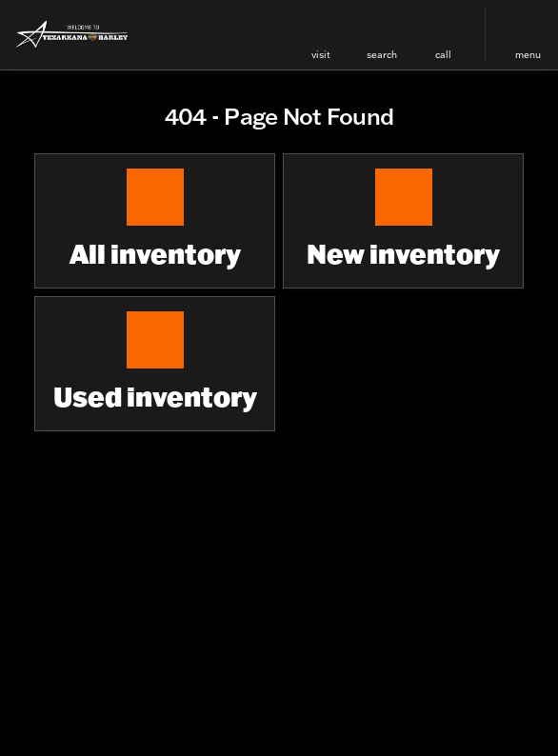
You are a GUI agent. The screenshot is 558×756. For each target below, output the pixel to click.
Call (443, 55)
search (382, 55)
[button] (321, 35)
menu (528, 55)
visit (321, 55)
